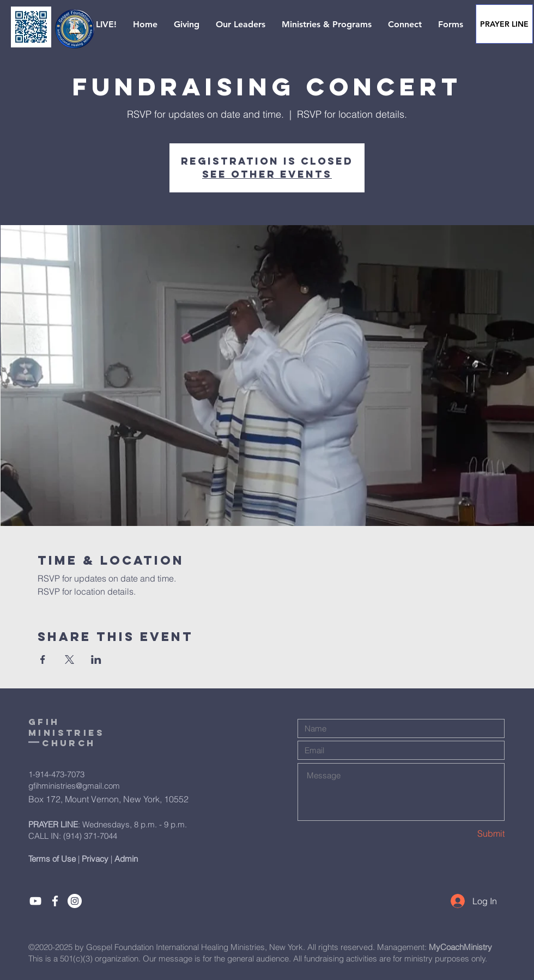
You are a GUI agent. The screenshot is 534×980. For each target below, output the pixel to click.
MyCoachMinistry (460, 947)
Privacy (95, 859)
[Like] (55, 901)
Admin (126, 859)
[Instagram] (75, 901)
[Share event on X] (69, 660)
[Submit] (466, 834)
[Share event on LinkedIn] (96, 660)
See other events (267, 174)
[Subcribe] (35, 901)
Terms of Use (52, 859)
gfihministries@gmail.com (74, 786)
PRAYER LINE (53, 824)
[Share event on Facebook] (43, 660)
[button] (96, 25)
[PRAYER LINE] (504, 24)
